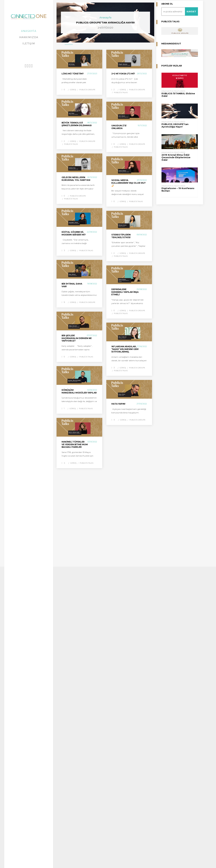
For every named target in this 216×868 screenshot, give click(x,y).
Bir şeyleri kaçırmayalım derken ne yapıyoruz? (77, 338)
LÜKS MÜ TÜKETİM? (73, 74)
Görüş (73, 90)
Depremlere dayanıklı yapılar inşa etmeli (125, 292)
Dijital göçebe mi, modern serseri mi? (74, 233)
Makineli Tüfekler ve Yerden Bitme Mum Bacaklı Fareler (75, 444)
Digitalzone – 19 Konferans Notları (178, 190)
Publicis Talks (121, 93)
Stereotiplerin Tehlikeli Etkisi (121, 236)
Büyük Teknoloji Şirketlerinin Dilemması (77, 124)
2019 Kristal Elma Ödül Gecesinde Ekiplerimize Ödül (176, 157)
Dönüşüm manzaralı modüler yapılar (79, 391)
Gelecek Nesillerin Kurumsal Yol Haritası (76, 179)
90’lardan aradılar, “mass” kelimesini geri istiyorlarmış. (125, 349)
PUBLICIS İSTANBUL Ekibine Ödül (178, 95)
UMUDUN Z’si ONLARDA (119, 127)
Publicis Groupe (87, 90)
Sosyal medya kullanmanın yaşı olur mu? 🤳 (129, 183)
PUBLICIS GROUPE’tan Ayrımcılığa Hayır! (175, 125)
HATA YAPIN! (118, 404)
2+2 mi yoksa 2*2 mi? (123, 74)
